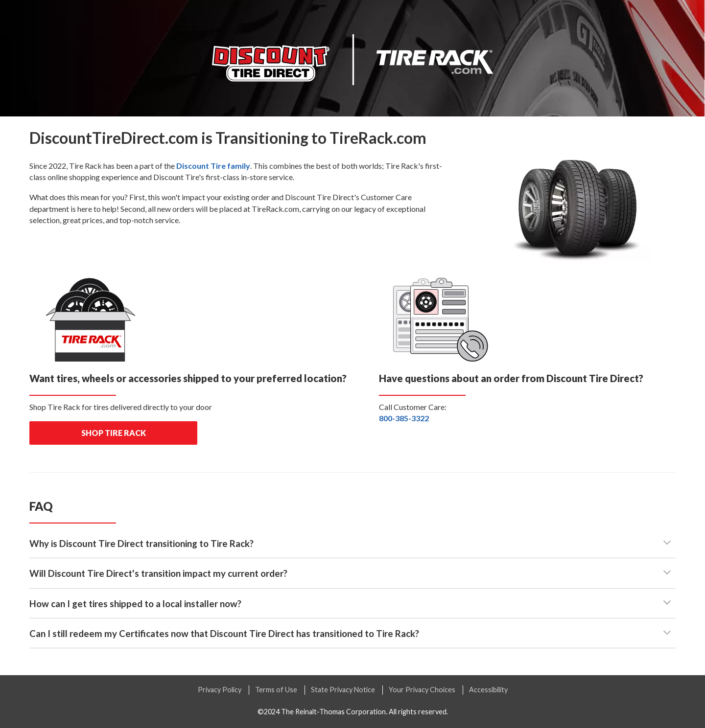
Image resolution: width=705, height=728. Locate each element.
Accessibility (488, 690)
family (213, 166)
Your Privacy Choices (422, 690)
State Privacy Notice (343, 690)
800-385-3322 (404, 418)
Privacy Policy (220, 690)
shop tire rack (114, 433)
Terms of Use (276, 690)
